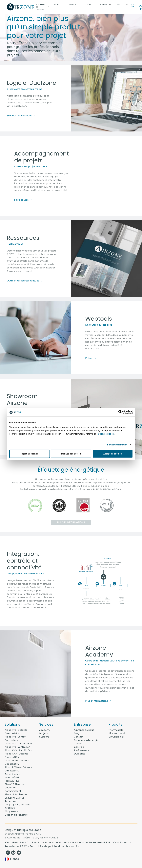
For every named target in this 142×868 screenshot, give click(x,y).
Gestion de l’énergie (16, 815)
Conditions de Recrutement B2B (91, 842)
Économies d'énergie (86, 740)
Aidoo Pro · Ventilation (17, 747)
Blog (77, 733)
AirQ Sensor (11, 811)
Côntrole (79, 747)
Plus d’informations (71, 522)
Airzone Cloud (117, 733)
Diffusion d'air (116, 737)
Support (73, 5)
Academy (45, 730)
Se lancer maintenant (21, 116)
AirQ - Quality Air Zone (18, 805)
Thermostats (116, 730)
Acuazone (10, 801)
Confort (78, 744)
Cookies (32, 842)
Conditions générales (54, 842)
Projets (43, 733)
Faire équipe (23, 200)
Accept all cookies (113, 454)
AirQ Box (10, 808)
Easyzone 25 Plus (14, 798)
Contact (79, 737)
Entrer (91, 358)
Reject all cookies (30, 454)
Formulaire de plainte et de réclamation (55, 846)
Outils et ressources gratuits (25, 281)
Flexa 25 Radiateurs (16, 794)
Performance (82, 750)
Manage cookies (71, 454)
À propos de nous (84, 730)
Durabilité (80, 754)
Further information (117, 445)
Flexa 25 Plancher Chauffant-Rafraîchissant (15, 788)
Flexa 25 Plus (12, 781)
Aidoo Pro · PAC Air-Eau (18, 744)
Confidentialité (15, 842)
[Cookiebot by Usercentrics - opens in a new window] (120, 412)
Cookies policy (106, 434)
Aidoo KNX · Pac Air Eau (18, 750)
